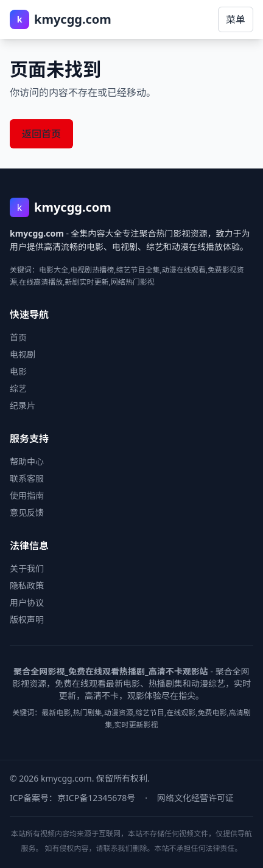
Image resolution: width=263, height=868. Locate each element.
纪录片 (23, 405)
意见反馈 (27, 512)
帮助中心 (27, 461)
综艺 (18, 388)
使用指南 (27, 495)
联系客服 (27, 478)
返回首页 (41, 134)
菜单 (236, 19)
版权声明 (27, 620)
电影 (18, 371)
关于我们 (27, 568)
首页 (18, 337)
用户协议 (27, 602)
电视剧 (23, 354)
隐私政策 (27, 585)
